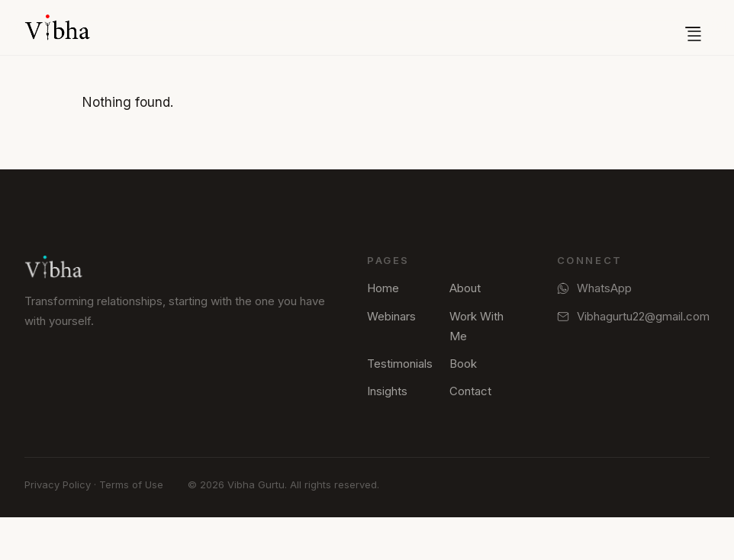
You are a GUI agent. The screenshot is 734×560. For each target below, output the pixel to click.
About (465, 288)
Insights (387, 391)
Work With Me (476, 326)
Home (383, 288)
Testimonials (400, 364)
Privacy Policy (58, 484)
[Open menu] (693, 27)
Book (463, 364)
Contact (470, 391)
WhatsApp (594, 288)
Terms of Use (131, 484)
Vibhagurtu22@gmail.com (633, 316)
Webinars (391, 316)
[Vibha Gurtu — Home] (57, 27)
